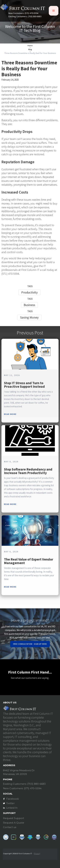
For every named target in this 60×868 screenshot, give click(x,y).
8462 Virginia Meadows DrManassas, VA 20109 (19, 772)
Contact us (10, 827)
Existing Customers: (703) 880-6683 (25, 16)
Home (30, 46)
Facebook (12, 799)
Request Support (14, 818)
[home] (22, 8)
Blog (30, 49)
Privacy (37, 853)
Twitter (10, 803)
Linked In (12, 808)
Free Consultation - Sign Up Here (30, 644)
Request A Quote (14, 823)
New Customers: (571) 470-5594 (23, 13)
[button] (54, 11)
